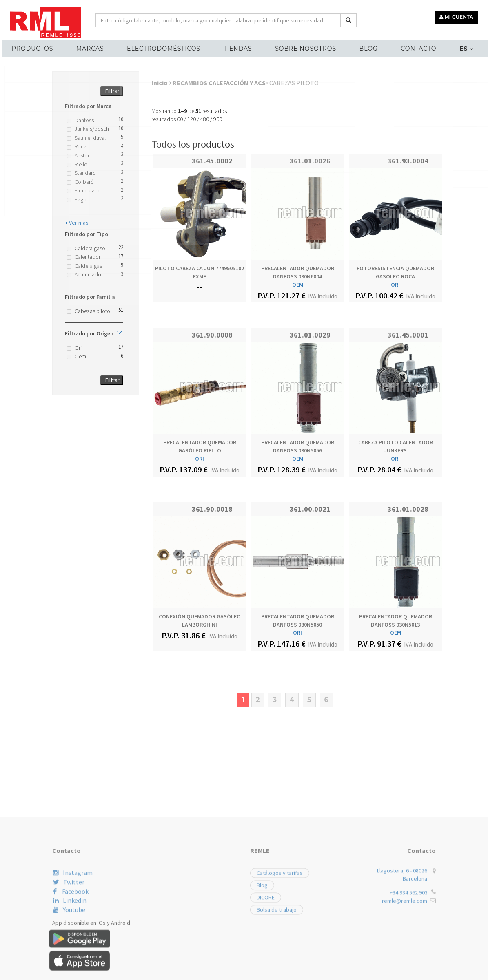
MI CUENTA (458, 15)
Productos (39, 47)
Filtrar (112, 91)
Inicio (161, 83)
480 (205, 119)
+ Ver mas (77, 223)
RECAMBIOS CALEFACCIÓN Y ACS (220, 83)
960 (218, 119)
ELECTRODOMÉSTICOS (166, 47)
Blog (365, 47)
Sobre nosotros (305, 47)
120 (192, 119)
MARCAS (95, 47)
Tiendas (239, 47)
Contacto (414, 47)
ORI (395, 285)
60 (180, 119)
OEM (298, 285)
